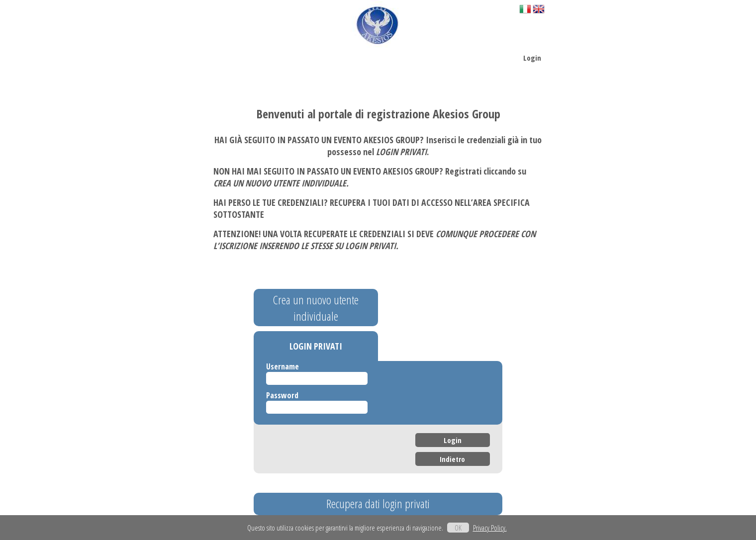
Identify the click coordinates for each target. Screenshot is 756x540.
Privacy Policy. (490, 528)
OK (458, 528)
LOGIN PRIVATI (316, 346)
